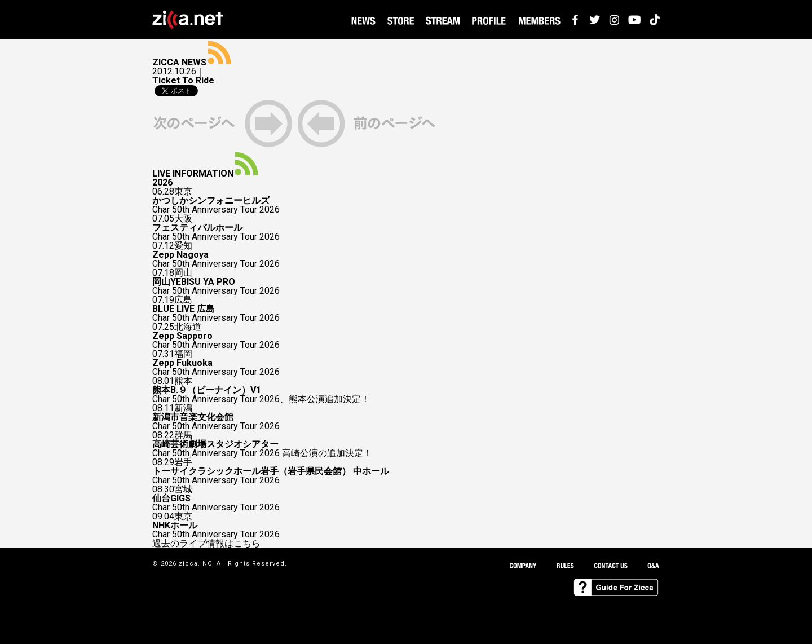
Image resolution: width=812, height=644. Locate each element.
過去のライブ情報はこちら (206, 544)
